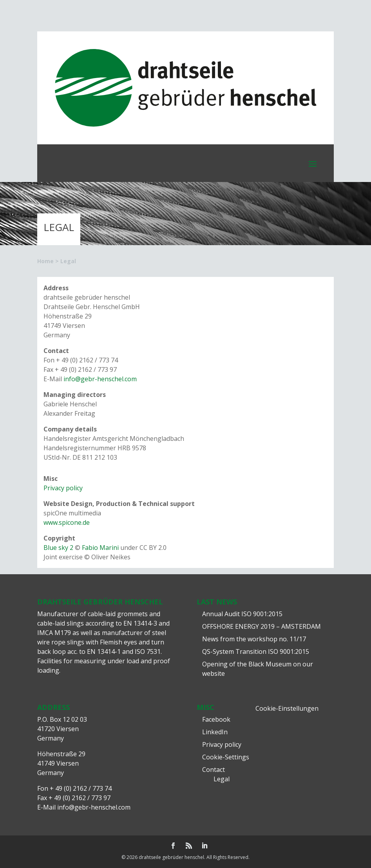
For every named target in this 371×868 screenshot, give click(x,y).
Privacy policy (63, 488)
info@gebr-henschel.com (100, 379)
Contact (214, 770)
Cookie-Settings (226, 757)
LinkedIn (215, 732)
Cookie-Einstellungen (287, 708)
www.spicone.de (67, 522)
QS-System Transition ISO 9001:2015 (256, 651)
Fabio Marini (100, 548)
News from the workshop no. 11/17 (254, 639)
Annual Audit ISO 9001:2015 (242, 614)
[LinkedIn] (205, 846)
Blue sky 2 (58, 548)
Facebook (216, 719)
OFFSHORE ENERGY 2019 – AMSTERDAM (262, 626)
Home (45, 261)
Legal (222, 779)
